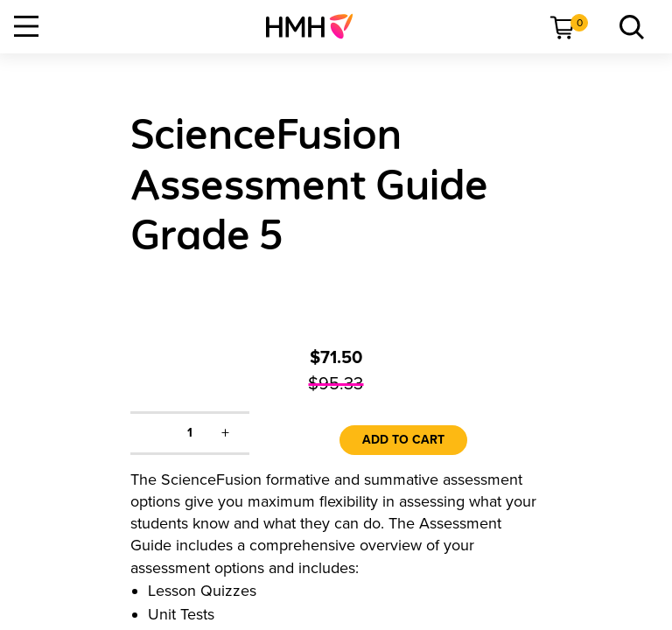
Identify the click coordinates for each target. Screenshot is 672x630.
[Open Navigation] (26, 26)
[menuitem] (316, 26)
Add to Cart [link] (403, 440)
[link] (316, 26)
